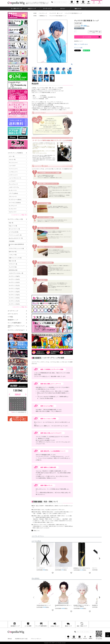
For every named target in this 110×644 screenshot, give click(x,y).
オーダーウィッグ (13, 311)
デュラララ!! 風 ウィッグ (56, 13)
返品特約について (78, 41)
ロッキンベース (13, 190)
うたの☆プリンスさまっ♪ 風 (16, 273)
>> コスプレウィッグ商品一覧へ (20, 215)
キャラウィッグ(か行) (14, 279)
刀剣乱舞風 (12, 241)
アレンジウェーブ (13, 184)
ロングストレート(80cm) (15, 200)
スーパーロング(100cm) (15, 203)
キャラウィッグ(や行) (14, 298)
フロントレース (13, 196)
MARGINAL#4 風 (13, 270)
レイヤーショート (13, 175)
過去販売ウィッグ (13, 320)
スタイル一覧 (12, 159)
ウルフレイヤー (13, 212)
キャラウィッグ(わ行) (14, 304)
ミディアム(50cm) (13, 193)
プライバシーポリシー (36, 639)
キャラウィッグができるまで (16, 330)
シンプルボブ (12, 181)
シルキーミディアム (14, 187)
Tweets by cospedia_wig (13, 101)
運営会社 (10, 639)
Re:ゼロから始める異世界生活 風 (16, 245)
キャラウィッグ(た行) (14, 286)
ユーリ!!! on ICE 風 (13, 232)
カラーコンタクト (13, 314)
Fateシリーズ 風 (13, 226)
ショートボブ (12, 166)
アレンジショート (13, 163)
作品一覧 (11, 223)
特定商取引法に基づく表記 (21, 639)
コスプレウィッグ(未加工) (15, 153)
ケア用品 (10, 317)
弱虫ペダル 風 (12, 261)
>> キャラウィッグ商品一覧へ (20, 307)
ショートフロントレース (15, 178)
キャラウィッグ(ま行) (14, 295)
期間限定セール (43, 16)
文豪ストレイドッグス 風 (15, 258)
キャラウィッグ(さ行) (14, 282)
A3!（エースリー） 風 (14, 229)
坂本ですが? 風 (13, 252)
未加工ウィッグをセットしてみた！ (16, 326)
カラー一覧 (12, 156)
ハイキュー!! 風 (13, 255)
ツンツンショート (13, 169)
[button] (34, 558)
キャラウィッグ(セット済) (15, 219)
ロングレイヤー (13, 209)
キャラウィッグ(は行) (14, 292)
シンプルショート (13, 172)
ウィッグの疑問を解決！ (15, 323)
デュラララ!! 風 (13, 267)
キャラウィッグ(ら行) (14, 301)
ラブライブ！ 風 (13, 264)
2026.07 (18, 394)
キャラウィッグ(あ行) (14, 276)
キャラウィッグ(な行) (14, 289)
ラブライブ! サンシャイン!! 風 (16, 249)
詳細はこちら (36, 531)
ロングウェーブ (13, 206)
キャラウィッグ (43, 13)
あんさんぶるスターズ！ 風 (16, 238)
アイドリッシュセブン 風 (15, 235)
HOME (35, 13)
